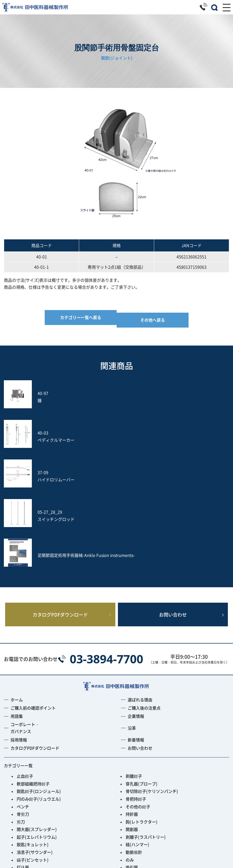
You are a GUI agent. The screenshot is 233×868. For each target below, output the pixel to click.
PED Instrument (141, 778)
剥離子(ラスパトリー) (146, 725)
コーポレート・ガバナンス (25, 616)
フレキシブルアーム (35, 778)
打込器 (23, 755)
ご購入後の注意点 (144, 596)
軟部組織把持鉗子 (33, 672)
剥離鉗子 (134, 664)
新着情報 (136, 628)
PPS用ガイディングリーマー (152, 786)
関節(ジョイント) (117, 58)
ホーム (17, 587)
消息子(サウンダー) (35, 740)
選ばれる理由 (140, 587)
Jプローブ (135, 770)
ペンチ (23, 694)
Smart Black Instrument (149, 793)
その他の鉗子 (138, 694)
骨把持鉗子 (136, 687)
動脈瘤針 (134, 740)
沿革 (132, 616)
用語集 (17, 604)
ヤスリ (23, 763)
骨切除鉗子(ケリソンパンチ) (152, 679)
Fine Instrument (32, 786)
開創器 (132, 717)
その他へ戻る (153, 320)
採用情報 (19, 628)
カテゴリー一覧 (18, 653)
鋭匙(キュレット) (33, 732)
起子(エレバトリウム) (37, 725)
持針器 (132, 702)
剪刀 (21, 710)
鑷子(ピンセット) (33, 748)
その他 (23, 801)
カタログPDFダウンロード (60, 500)
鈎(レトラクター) (142, 710)
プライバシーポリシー (117, 850)
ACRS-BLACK (29, 793)
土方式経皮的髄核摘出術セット (154, 763)
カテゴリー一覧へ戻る (81, 317)
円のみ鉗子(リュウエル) (39, 687)
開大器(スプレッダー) (37, 717)
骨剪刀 (23, 702)
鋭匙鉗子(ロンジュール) (39, 679)
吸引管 (132, 755)
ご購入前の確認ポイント (33, 596)
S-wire (23, 770)
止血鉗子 (25, 664)
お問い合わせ (173, 500)
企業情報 (136, 604)
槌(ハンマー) (137, 732)
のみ (130, 748)
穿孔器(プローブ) (142, 672)
